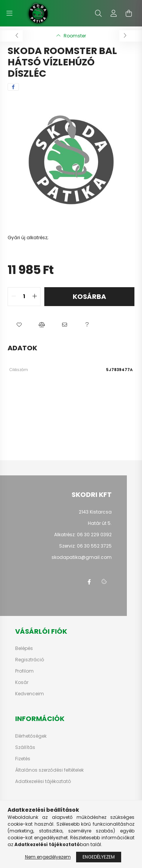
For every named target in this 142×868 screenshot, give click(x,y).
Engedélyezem (99, 857)
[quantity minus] (14, 297)
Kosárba (89, 296)
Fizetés (23, 759)
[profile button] (114, 13)
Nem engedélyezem (48, 857)
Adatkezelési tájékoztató (43, 781)
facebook (89, 582)
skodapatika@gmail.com (82, 557)
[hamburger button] (9, 13)
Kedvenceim (30, 694)
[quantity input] (24, 297)
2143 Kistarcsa (95, 512)
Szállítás (25, 747)
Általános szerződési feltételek (49, 770)
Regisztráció (30, 660)
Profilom (24, 671)
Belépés (24, 648)
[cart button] (129, 13)
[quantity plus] (34, 297)
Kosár (22, 682)
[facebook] (13, 87)
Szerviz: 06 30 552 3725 (85, 546)
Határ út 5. (100, 523)
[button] (19, 325)
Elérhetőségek (31, 736)
